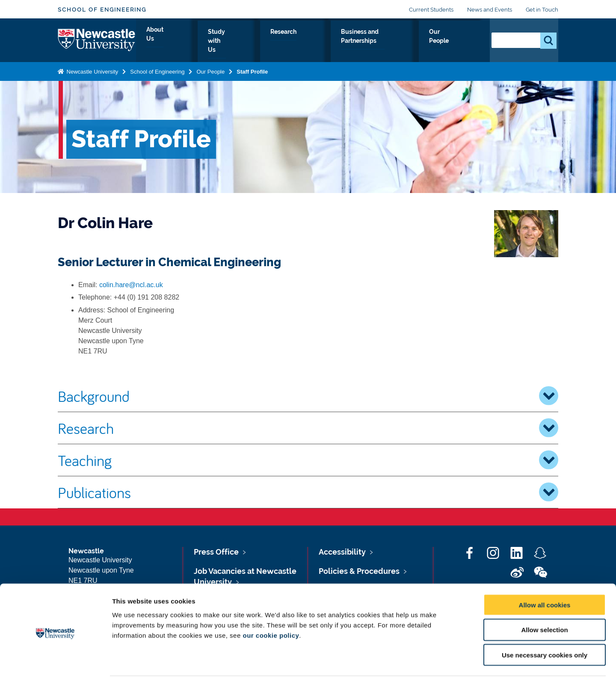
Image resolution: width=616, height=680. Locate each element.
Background (308, 396)
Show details (449, 663)
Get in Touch (542, 10)
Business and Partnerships (382, 42)
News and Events (490, 10)
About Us (205, 42)
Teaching (308, 460)
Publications (308, 492)
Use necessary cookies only (545, 625)
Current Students (431, 10)
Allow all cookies (545, 575)
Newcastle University (92, 70)
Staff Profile (252, 70)
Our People (458, 42)
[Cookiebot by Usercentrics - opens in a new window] (55, 663)
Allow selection (544, 600)
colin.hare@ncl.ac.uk (131, 285)
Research (309, 42)
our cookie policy (271, 605)
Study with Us (257, 42)
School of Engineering (102, 10)
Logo (97, 40)
